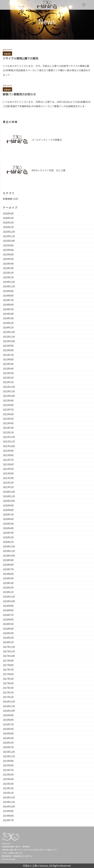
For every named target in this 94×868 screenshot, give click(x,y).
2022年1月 (8, 432)
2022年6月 (8, 414)
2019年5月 (8, 578)
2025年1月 (8, 277)
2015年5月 (8, 774)
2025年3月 (8, 268)
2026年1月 (8, 227)
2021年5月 (8, 469)
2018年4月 (8, 629)
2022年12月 (9, 387)
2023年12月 (9, 332)
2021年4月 (8, 473)
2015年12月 (9, 752)
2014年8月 (8, 816)
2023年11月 (9, 337)
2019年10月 (9, 556)
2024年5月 (8, 309)
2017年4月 (8, 683)
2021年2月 (8, 483)
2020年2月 (8, 537)
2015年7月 (8, 770)
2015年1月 (8, 793)
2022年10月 (9, 396)
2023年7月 (8, 355)
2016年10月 (9, 711)
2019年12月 (9, 546)
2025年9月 (8, 245)
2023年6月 (8, 359)
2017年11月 (9, 651)
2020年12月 (9, 492)
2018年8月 (8, 610)
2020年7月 (8, 514)
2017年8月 (8, 665)
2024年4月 (8, 314)
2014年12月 (9, 797)
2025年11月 (9, 236)
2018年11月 (9, 597)
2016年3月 (8, 738)
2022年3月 (8, 428)
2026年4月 (8, 213)
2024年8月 (8, 295)
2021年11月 (9, 441)
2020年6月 (8, 519)
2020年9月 (8, 505)
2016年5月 (8, 729)
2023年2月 (8, 378)
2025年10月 (9, 241)
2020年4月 (8, 528)
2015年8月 (8, 765)
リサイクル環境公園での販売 (20, 58)
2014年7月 (8, 820)
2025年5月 (8, 259)
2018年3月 (8, 633)
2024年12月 (9, 282)
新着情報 (7, 54)
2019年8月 (8, 565)
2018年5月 (8, 624)
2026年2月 (8, 222)
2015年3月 (8, 784)
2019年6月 (8, 574)
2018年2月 (8, 638)
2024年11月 (9, 286)
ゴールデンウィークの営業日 (47, 140)
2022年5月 (8, 419)
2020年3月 (8, 533)
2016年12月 (9, 701)
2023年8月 (8, 350)
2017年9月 (8, 660)
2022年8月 (8, 405)
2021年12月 (9, 437)
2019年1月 (8, 592)
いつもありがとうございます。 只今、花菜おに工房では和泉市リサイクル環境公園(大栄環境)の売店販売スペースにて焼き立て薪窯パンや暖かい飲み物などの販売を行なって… (47, 70)
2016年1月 (8, 747)
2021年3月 (8, 478)
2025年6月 (8, 254)
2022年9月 (8, 400)
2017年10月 (9, 656)
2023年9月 (8, 346)
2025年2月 (8, 273)
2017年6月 (8, 674)
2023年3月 (8, 373)
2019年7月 (8, 569)
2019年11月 (9, 551)
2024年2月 (8, 323)
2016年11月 (9, 706)
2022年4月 (8, 423)
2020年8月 (8, 510)
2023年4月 (8, 369)
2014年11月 (9, 802)
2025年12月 (9, 232)
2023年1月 (8, 382)
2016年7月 (8, 724)
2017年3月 (8, 688)
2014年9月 (8, 811)
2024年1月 (8, 327)
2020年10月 (9, 501)
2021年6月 (8, 464)
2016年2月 (8, 743)
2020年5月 (8, 524)
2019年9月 (8, 560)
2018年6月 (8, 619)
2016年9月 (8, 715)
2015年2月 (8, 788)
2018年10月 (9, 601)
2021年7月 (8, 460)
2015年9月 (8, 761)
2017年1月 (8, 697)
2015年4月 (8, 779)
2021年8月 (8, 455)
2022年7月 (8, 409)
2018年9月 (8, 606)
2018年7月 (8, 615)
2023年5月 (8, 364)
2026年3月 (8, 218)
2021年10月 (9, 446)
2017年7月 (8, 670)
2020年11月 (9, 496)
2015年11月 (9, 756)
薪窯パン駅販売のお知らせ (19, 94)
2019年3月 (8, 583)
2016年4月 (8, 733)
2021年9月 (8, 451)
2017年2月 (8, 692)
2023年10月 (9, 341)
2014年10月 (9, 806)
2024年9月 (8, 291)
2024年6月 (8, 305)
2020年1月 (8, 542)
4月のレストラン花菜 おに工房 (48, 170)
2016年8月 (8, 720)
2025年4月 (8, 264)
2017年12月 (9, 647)
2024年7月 (8, 300)
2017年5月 (8, 679)
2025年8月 (8, 250)
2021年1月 (8, 487)
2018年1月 (8, 642)
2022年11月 (9, 391)
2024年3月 (8, 318)
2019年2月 (8, 587)
